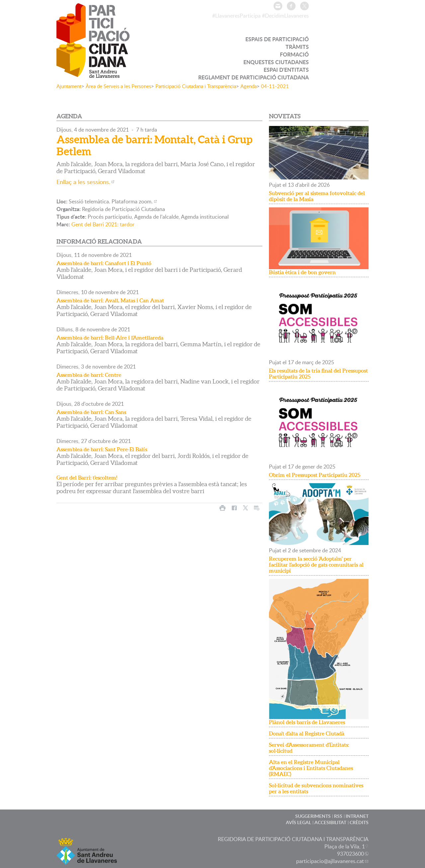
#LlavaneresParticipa (236, 16)
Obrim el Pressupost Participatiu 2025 (315, 475)
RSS (338, 816)
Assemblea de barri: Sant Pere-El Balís (102, 449)
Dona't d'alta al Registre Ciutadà (307, 733)
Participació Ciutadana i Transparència (196, 86)
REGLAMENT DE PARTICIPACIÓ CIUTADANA (254, 77)
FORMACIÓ (294, 54)
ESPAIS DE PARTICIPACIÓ (277, 39)
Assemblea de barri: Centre (89, 375)
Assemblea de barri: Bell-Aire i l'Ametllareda (110, 338)
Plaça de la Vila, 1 (345, 846)
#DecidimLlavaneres (285, 16)
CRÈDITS (359, 822)
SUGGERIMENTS (313, 816)
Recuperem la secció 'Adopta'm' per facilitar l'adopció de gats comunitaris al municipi (316, 565)
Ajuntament (69, 86)
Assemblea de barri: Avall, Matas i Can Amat (110, 300)
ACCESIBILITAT (330, 822)
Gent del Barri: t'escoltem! (87, 478)
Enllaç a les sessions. (83, 182)
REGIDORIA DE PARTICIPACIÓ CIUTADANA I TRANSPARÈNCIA (293, 839)
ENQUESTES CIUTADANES (276, 62)
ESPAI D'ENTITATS (286, 70)
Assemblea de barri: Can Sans (91, 412)
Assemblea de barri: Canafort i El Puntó (104, 263)
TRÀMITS (297, 47)
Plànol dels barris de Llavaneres (307, 722)
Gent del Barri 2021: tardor (103, 224)
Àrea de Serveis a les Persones (118, 86)
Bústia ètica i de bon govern (302, 272)
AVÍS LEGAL (298, 822)
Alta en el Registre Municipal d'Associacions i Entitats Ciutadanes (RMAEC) (311, 768)
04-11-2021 (275, 86)
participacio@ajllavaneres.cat (330, 861)
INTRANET (357, 816)
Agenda (249, 86)
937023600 (350, 854)
